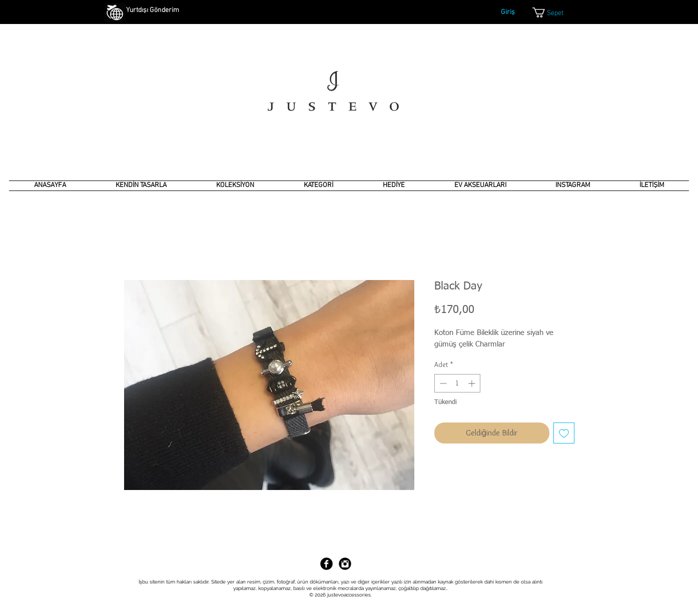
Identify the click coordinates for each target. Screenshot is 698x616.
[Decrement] (442, 383)
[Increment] (473, 383)
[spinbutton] (457, 383)
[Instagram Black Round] (345, 564)
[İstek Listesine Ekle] (564, 433)
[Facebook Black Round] (326, 564)
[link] (554, 12)
